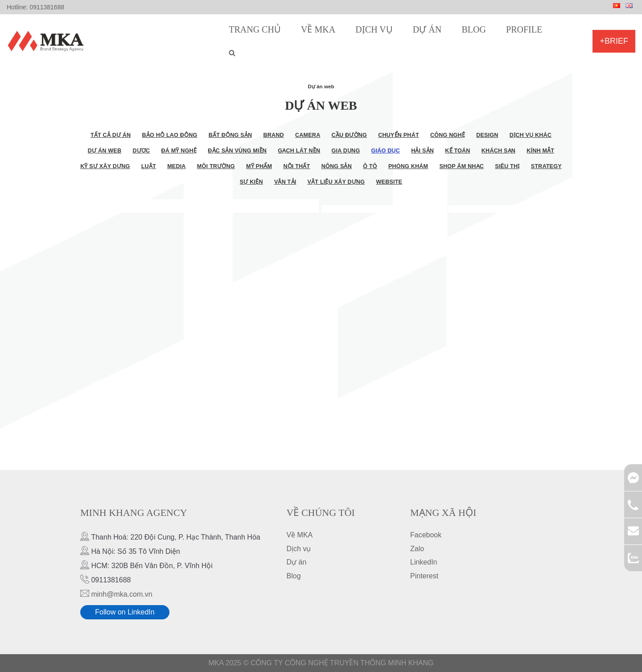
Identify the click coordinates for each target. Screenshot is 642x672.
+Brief (614, 41)
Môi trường (216, 166)
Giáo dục (386, 151)
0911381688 (47, 7)
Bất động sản (230, 135)
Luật (149, 166)
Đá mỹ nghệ (179, 151)
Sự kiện (251, 182)
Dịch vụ (374, 29)
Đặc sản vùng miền (237, 151)
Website (389, 182)
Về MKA (318, 29)
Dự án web (105, 151)
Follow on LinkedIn (125, 612)
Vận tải (285, 182)
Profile (524, 29)
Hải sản (422, 151)
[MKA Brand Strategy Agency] (47, 41)
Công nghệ (448, 135)
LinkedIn (424, 563)
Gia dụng (346, 151)
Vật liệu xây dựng (336, 182)
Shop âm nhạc (461, 166)
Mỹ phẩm (259, 166)
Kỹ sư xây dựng (105, 166)
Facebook (426, 535)
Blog (473, 29)
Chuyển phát (399, 135)
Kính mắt (540, 151)
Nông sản (337, 166)
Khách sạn (498, 151)
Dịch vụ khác (531, 135)
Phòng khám (408, 166)
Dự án (427, 29)
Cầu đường (349, 135)
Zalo (417, 549)
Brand (273, 135)
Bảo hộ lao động (170, 135)
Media (177, 166)
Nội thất (296, 166)
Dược (141, 151)
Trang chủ (255, 29)
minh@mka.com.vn (121, 594)
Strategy (546, 166)
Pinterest (424, 576)
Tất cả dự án (111, 135)
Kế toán (457, 151)
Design (487, 135)
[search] (232, 53)
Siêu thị (507, 166)
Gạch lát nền (299, 151)
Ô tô (370, 166)
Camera (308, 135)
